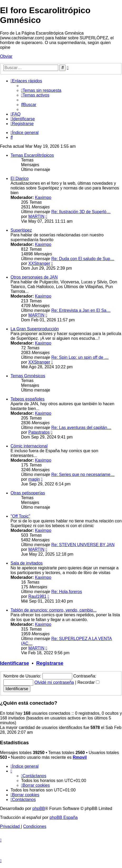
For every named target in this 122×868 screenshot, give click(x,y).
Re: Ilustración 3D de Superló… (81, 212)
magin (34, 479)
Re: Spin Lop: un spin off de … (80, 357)
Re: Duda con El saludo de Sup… (83, 259)
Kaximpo (43, 197)
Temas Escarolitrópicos (32, 155)
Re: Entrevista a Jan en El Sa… (81, 310)
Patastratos (39, 432)
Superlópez (21, 230)
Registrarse (50, 663)
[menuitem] (41, 90)
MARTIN (36, 216)
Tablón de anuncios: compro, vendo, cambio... (53, 610)
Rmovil (80, 757)
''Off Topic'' (20, 516)
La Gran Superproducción (35, 329)
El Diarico (19, 178)
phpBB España (64, 817)
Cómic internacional (29, 446)
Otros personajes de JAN (34, 277)
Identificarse (14, 663)
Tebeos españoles (28, 399)
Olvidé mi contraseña (54, 682)
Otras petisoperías (28, 493)
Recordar (88, 682)
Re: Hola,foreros (67, 592)
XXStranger (39, 263)
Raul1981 (38, 596)
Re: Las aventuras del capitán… (81, 428)
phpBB (39, 809)
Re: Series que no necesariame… (83, 474)
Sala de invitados (27, 563)
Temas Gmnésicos (28, 376)
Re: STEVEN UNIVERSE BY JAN (83, 545)
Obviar (6, 56)
